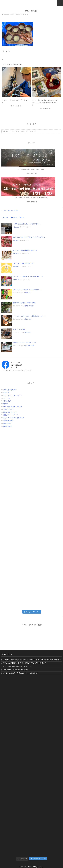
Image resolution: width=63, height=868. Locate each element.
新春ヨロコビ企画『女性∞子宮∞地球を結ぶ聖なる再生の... (29, 237)
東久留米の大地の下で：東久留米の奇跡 (24, 303)
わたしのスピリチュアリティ (13, 395)
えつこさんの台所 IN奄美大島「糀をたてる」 (26, 250)
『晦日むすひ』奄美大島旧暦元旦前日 (24, 263)
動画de (6, 404)
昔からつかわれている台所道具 (14, 418)
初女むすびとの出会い (20, 329)
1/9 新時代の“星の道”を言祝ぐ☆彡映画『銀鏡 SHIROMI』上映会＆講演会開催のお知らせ (32, 660)
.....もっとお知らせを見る (10, 210)
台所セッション (9, 409)
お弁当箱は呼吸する (10, 390)
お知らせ (17, 227)
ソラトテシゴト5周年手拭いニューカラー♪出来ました (28, 277)
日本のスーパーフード (11, 415)
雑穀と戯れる (8, 426)
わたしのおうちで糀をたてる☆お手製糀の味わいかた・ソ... (30, 316)
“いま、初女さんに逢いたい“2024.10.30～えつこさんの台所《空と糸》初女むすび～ (45, 103)
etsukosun (6, 14)
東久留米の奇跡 (29, 306)
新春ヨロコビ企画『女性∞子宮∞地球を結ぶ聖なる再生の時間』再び (25, 663)
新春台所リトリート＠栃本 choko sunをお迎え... (27, 290)
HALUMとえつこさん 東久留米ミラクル (25, 342)
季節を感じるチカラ (10, 412)
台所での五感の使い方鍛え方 (13, 407)
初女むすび (28, 332)
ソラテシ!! (7, 398)
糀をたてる (28, 319)
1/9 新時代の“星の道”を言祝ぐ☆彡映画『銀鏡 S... (27, 224)
